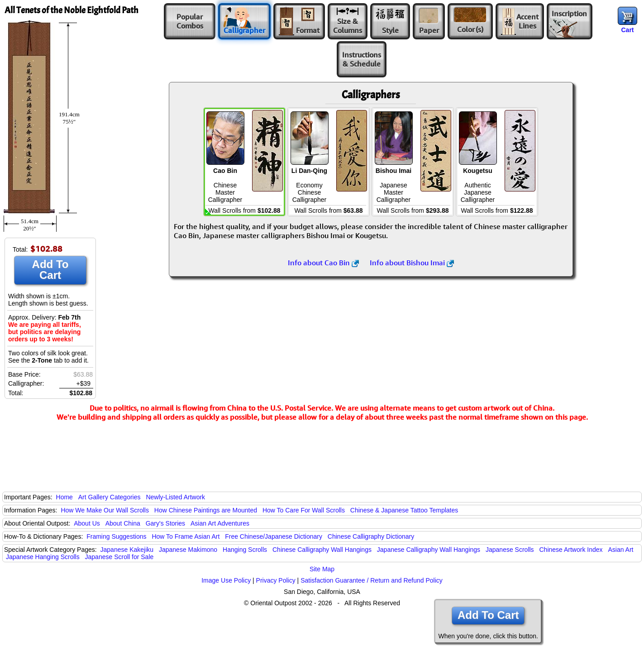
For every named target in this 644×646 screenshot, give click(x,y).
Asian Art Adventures (220, 523)
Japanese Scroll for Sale (119, 557)
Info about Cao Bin (323, 263)
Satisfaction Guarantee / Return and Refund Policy (372, 580)
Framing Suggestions (116, 536)
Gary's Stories (165, 523)
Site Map (322, 569)
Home (64, 497)
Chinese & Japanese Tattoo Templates (404, 510)
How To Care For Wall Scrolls (304, 510)
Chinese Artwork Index (571, 550)
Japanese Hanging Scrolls (43, 557)
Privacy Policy (276, 580)
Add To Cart (50, 270)
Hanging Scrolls (245, 550)
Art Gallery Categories (110, 497)
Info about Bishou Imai (412, 263)
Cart (627, 30)
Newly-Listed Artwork (175, 497)
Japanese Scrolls (510, 550)
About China (123, 523)
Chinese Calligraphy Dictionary (371, 536)
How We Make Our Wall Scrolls (105, 510)
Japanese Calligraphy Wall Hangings (429, 550)
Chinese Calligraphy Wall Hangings (322, 550)
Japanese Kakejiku (127, 550)
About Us (87, 523)
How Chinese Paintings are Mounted (206, 510)
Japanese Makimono (188, 550)
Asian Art (620, 550)
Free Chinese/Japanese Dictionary (274, 536)
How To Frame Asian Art (186, 536)
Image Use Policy (226, 580)
